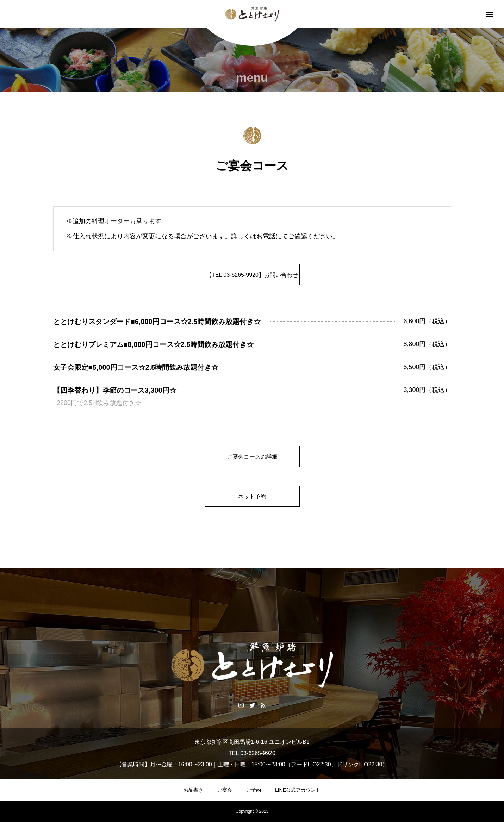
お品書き (193, 790)
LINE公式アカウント (298, 790)
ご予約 (254, 790)
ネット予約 (252, 496)
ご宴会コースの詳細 (252, 457)
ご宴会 (225, 790)
